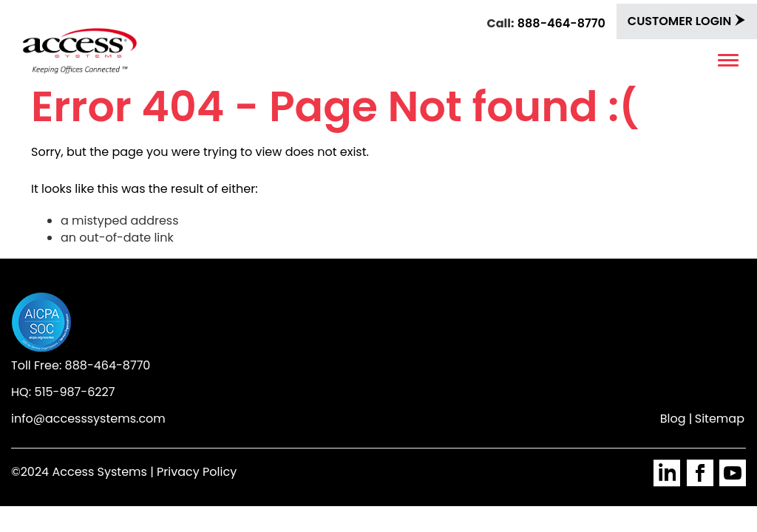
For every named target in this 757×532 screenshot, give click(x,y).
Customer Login (687, 21)
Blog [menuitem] (673, 419)
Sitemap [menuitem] (720, 419)
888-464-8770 (561, 23)
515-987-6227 (74, 392)
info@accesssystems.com (88, 419)
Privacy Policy (197, 472)
